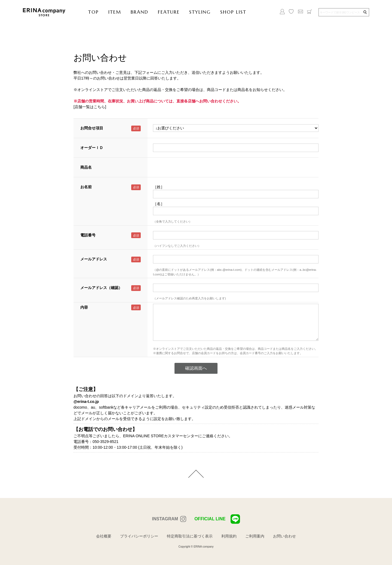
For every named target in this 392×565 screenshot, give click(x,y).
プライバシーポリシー (139, 536)
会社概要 (104, 536)
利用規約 (229, 536)
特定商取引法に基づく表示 (190, 536)
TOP (94, 12)
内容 (84, 307)
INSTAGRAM (165, 519)
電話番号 (88, 235)
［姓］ (159, 187)
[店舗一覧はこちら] (90, 107)
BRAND (140, 12)
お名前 (86, 187)
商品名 (86, 167)
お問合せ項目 (92, 128)
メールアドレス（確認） (101, 288)
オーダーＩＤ (92, 148)
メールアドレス (94, 259)
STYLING (200, 12)
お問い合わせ (284, 536)
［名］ (159, 204)
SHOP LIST (233, 12)
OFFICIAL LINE (217, 519)
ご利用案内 (255, 536)
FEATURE (169, 12)
